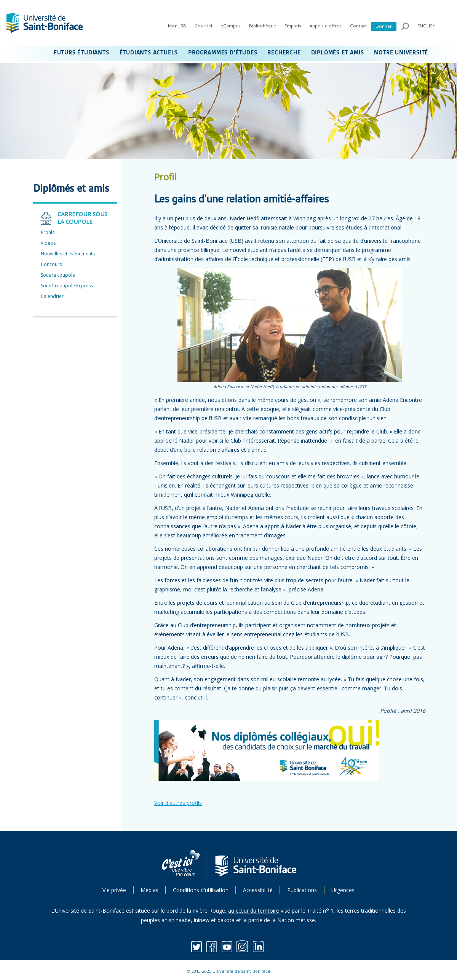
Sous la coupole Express (67, 286)
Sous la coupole (58, 275)
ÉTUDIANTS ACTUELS (149, 53)
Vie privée (114, 890)
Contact (358, 26)
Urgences (343, 890)
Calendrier (52, 296)
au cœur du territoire (254, 911)
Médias (149, 890)
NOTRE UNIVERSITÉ (401, 53)
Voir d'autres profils (178, 803)
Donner (384, 26)
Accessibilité (258, 890)
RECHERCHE (284, 53)
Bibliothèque (263, 26)
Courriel (203, 26)
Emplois (293, 26)
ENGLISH (427, 26)
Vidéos (48, 243)
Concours (51, 264)
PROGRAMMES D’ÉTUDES (223, 53)
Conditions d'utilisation (201, 890)
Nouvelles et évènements (68, 254)
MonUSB (177, 26)
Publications (302, 890)
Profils (48, 232)
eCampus (231, 26)
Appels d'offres (326, 26)
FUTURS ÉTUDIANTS (81, 53)
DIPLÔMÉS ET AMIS (338, 53)
